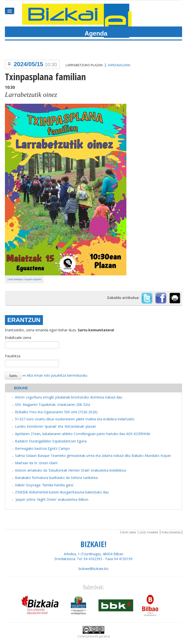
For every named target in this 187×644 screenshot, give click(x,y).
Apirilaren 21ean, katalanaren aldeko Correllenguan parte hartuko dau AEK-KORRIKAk (83, 434)
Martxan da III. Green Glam (36, 463)
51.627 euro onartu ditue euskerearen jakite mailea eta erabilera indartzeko (75, 419)
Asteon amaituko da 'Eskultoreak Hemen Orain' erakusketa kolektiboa (70, 470)
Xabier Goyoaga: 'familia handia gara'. (45, 485)
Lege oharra (149, 532)
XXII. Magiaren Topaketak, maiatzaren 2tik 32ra (53, 405)
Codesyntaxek (88, 636)
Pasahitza (13, 356)
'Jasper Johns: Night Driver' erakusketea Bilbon (52, 499)
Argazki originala (33, 279)
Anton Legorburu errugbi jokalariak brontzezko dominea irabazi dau (69, 397)
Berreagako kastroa (31, 448)
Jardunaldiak (119, 65)
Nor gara (129, 532)
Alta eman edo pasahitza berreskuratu (57, 375)
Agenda (96, 33)
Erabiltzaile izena (18, 338)
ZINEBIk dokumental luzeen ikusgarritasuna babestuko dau (62, 492)
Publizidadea (171, 532)
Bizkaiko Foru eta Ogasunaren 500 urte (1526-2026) (56, 412)
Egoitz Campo (59, 448)
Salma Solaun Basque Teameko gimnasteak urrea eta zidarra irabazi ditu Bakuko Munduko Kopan (93, 456)
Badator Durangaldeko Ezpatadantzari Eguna (51, 441)
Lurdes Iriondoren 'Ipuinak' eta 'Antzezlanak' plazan (55, 426)
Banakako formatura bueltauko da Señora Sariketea (56, 478)
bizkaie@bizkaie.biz (93, 569)
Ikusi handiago (15, 279)
